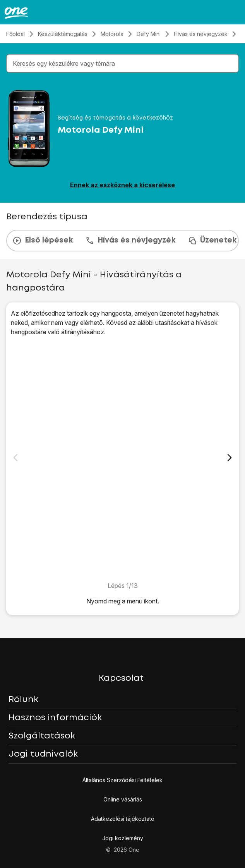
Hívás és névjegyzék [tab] (130, 241)
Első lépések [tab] (43, 241)
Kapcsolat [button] (121, 678)
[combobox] (124, 63)
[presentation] (122, 241)
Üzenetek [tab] (212, 241)
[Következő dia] (230, 458)
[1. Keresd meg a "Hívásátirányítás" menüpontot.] (122, 459)
